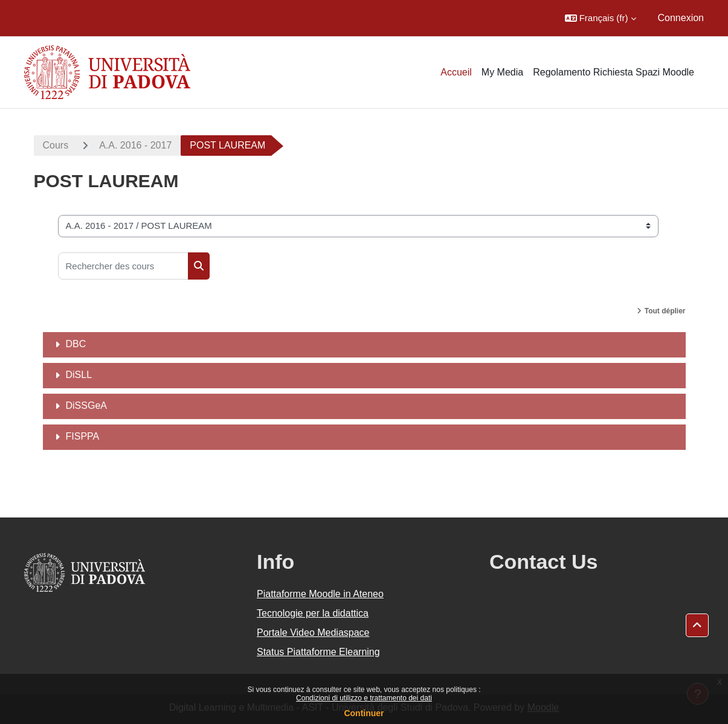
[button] (601, 18)
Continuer (364, 713)
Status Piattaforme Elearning (318, 652)
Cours (56, 145)
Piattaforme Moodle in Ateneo (320, 594)
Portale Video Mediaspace (313, 633)
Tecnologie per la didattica (313, 613)
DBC (76, 344)
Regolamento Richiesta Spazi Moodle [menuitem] (614, 72)
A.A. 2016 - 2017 (135, 145)
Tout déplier (665, 311)
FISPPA (83, 436)
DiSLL (79, 375)
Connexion (681, 18)
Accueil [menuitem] (456, 72)
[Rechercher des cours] (123, 266)
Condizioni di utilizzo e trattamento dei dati (364, 698)
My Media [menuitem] (502, 72)
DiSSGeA (86, 405)
